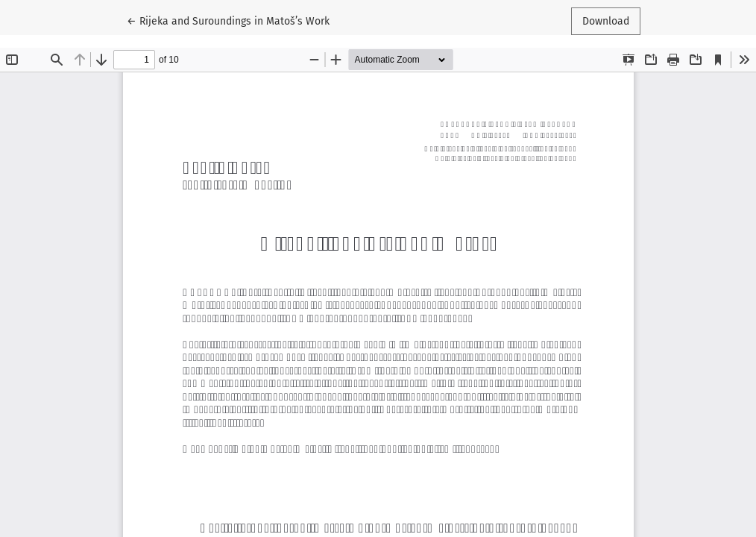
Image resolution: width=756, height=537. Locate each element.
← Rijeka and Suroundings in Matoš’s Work (228, 20)
